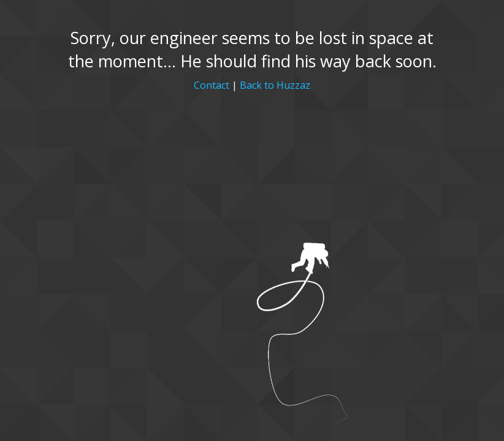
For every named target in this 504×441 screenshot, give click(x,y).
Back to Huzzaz (275, 85)
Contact (212, 85)
